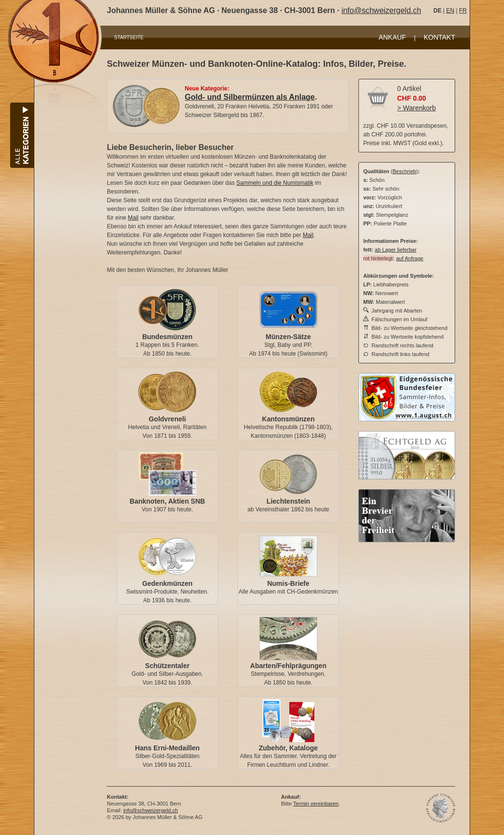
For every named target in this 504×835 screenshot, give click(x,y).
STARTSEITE (129, 37)
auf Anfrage (410, 258)
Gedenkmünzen (167, 583)
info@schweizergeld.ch (381, 10)
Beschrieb (405, 171)
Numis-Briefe (288, 583)
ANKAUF (393, 37)
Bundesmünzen (167, 337)
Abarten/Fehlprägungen (288, 666)
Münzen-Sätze (288, 337)
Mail (133, 218)
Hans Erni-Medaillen (167, 748)
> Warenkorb (416, 108)
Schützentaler (167, 666)
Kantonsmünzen (289, 419)
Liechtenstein (288, 501)
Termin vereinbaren (316, 804)
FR (463, 11)
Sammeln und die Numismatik (275, 183)
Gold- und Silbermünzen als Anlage (250, 97)
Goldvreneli (167, 419)
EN (450, 11)
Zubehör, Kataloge (288, 748)
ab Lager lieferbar (396, 250)
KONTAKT (439, 37)
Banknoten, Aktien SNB (167, 501)
